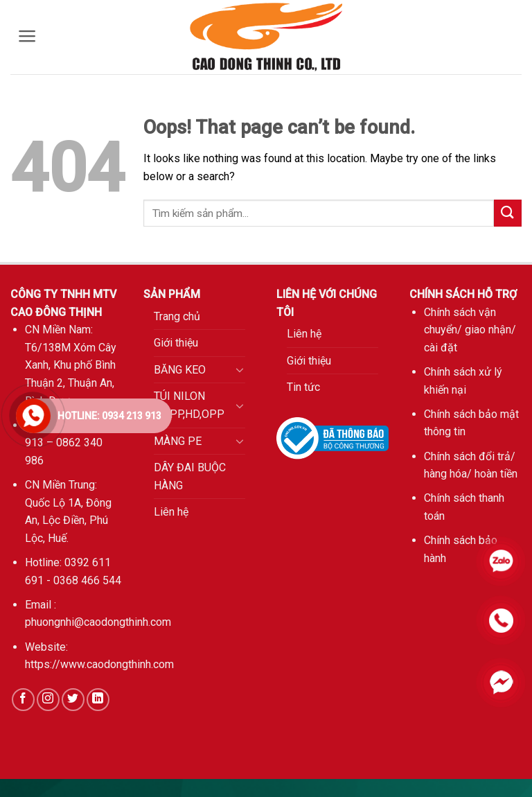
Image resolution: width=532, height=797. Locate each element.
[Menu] (27, 36)
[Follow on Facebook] (23, 700)
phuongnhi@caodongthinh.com (98, 622)
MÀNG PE (178, 441)
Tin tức (303, 387)
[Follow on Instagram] (48, 700)
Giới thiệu (176, 343)
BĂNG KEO (180, 370)
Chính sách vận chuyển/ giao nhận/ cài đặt (470, 330)
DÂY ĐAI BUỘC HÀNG (190, 476)
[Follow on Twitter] (73, 700)
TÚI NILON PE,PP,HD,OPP (189, 405)
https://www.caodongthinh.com (99, 664)
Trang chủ (177, 316)
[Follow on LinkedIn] (98, 700)
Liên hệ (171, 512)
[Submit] (508, 213)
